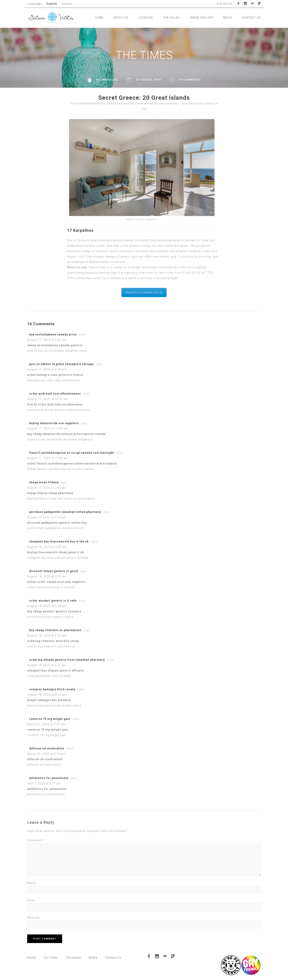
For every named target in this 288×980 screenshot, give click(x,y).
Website (33, 918)
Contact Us (113, 958)
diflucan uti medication (47, 748)
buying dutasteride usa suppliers (54, 423)
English (52, 4)
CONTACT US (251, 18)
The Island (73, 958)
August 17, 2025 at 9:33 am (47, 369)
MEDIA (228, 18)
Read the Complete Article (144, 293)
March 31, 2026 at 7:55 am (46, 724)
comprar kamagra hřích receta (52, 689)
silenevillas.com (88, 278)
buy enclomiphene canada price (53, 334)
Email (31, 900)
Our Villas (51, 958)
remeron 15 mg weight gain (50, 719)
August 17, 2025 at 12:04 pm (48, 429)
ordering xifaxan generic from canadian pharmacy (67, 660)
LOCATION (145, 18)
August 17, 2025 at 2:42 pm (47, 488)
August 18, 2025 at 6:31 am (47, 665)
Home (31, 958)
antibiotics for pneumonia (49, 778)
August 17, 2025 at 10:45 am (48, 399)
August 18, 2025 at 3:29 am (47, 576)
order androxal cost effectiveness (55, 394)
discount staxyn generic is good (54, 571)
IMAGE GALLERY (202, 18)
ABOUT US (121, 18)
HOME (99, 18)
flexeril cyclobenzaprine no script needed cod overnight (72, 453)
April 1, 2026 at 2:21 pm (44, 783)
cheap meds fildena (44, 482)
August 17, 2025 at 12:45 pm (48, 458)
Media (93, 958)
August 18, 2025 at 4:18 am (47, 606)
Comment (36, 840)
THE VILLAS (171, 18)
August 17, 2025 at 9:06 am (47, 340)
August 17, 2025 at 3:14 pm (47, 517)
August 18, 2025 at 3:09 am (47, 547)
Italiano (67, 4)
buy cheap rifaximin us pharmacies (55, 630)
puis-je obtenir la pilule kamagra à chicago (62, 364)
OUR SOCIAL (225, 4)
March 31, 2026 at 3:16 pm (46, 754)
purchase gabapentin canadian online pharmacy (65, 512)
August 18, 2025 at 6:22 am (47, 636)
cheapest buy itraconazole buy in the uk (59, 541)
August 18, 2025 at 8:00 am (47, 695)
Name (32, 883)
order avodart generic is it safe (53, 601)
